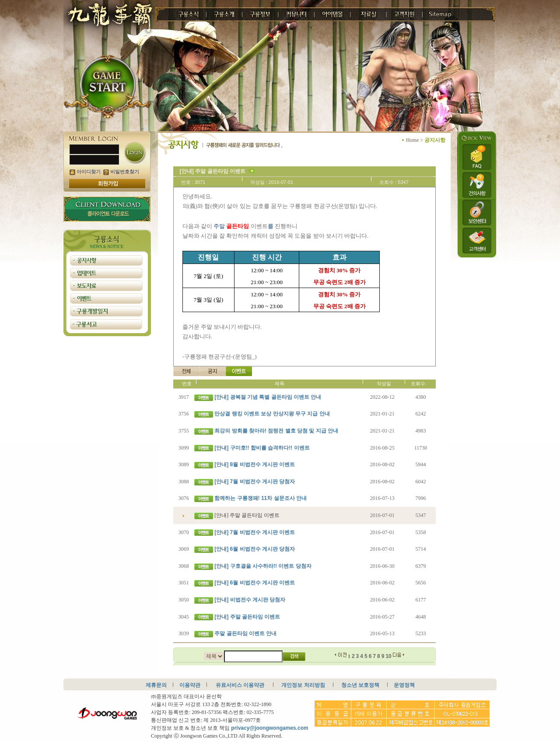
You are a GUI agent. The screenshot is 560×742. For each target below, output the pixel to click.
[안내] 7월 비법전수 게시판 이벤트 (255, 532)
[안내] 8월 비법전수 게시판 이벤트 (255, 464)
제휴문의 (156, 685)
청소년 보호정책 (360, 685)
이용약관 (190, 685)
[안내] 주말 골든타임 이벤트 (247, 617)
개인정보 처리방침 (303, 685)
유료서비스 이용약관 (240, 685)
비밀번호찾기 (121, 172)
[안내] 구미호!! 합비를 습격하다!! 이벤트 (262, 448)
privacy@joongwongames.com (269, 728)
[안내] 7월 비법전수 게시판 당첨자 (255, 482)
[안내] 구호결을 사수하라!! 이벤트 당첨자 (263, 566)
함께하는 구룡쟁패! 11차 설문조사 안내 (261, 498)
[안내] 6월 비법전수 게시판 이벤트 (255, 583)
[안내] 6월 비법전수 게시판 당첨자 (255, 549)
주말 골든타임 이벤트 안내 (245, 633)
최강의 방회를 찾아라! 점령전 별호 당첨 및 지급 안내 (276, 431)
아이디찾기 (85, 172)
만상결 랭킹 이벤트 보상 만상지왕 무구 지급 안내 (272, 414)
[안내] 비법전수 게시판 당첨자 (250, 600)
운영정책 (404, 685)
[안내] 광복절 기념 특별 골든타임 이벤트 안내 (268, 397)
